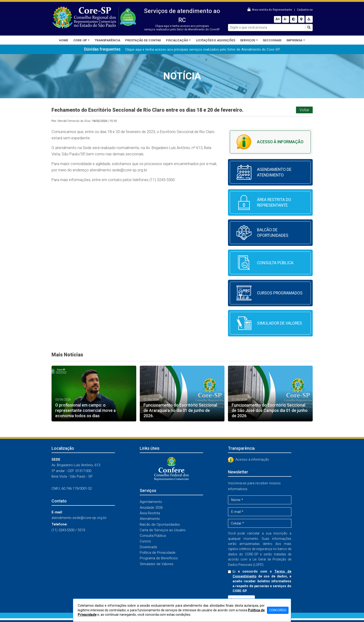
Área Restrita (150, 513)
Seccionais (272, 40)
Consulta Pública (153, 536)
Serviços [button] (248, 40)
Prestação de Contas (143, 40)
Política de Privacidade (158, 553)
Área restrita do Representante (270, 10)
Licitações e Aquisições (216, 40)
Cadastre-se (305, 10)
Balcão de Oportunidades (160, 524)
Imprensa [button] (294, 40)
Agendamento (151, 502)
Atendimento (150, 519)
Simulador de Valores (157, 564)
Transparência (107, 40)
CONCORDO (278, 610)
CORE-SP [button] (80, 40)
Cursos (145, 541)
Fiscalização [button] (177, 40)
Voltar (304, 110)
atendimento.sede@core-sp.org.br (118, 170)
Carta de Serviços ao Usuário (163, 530)
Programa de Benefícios (159, 558)
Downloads (148, 547)
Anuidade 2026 (151, 508)
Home (64, 40)
